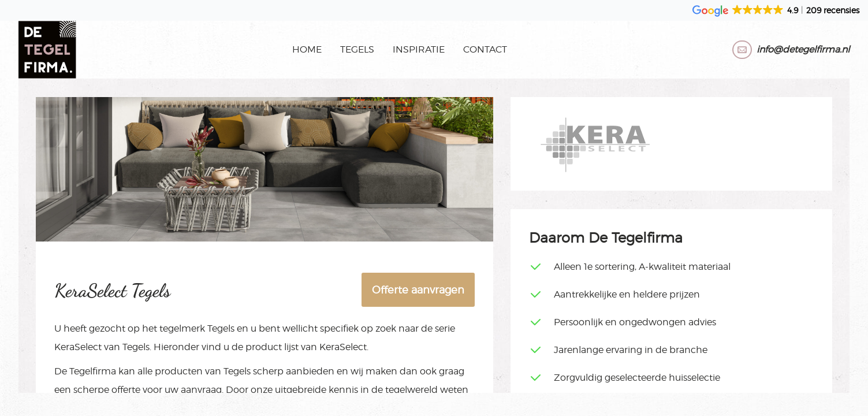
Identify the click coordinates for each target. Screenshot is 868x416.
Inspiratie (419, 49)
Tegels (357, 49)
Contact (485, 49)
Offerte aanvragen (418, 290)
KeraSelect (78, 347)
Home (307, 49)
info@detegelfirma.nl (803, 49)
